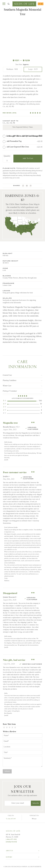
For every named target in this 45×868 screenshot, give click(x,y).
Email (34, 819)
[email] (27, 186)
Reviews (10, 113)
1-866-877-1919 (11, 819)
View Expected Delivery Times (23, 127)
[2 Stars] (7, 728)
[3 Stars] (10, 728)
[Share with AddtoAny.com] (31, 186)
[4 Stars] (12, 728)
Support (9, 857)
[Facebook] (23, 186)
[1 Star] (4, 728)
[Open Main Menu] (4, 4)
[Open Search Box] (9, 4)
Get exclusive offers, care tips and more (22, 796)
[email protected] (11, 842)
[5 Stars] (15, 728)
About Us (9, 851)
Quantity (7, 157)
